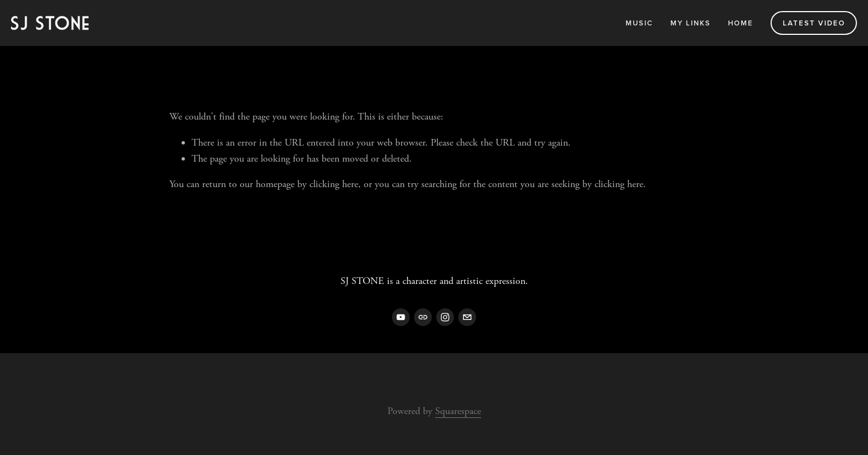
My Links (691, 23)
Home (741, 23)
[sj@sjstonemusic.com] (467, 317)
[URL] (423, 317)
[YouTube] (401, 317)
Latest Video (814, 23)
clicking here (334, 184)
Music (639, 23)
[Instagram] (445, 317)
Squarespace (458, 411)
